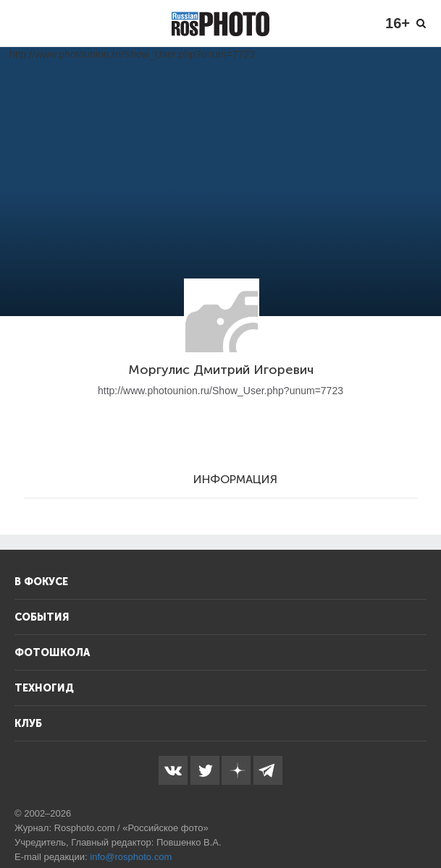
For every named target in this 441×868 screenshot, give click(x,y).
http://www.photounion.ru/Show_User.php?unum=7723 (220, 391)
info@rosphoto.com (131, 857)
